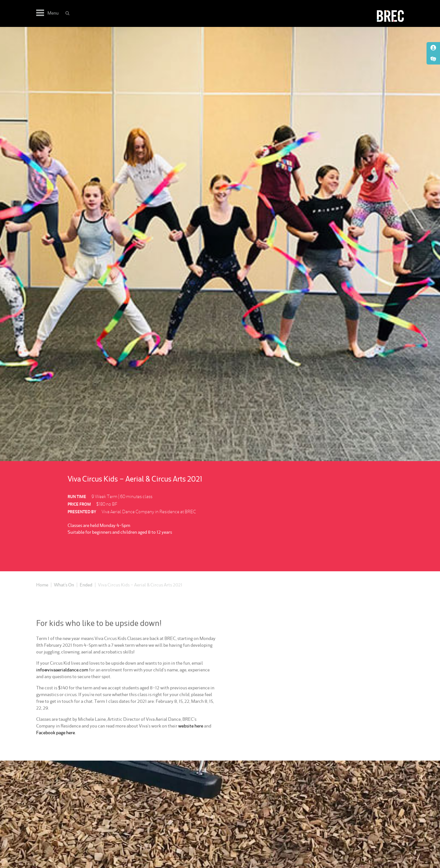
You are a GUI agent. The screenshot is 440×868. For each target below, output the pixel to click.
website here (191, 726)
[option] (220, 244)
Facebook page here (56, 733)
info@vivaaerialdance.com (62, 670)
